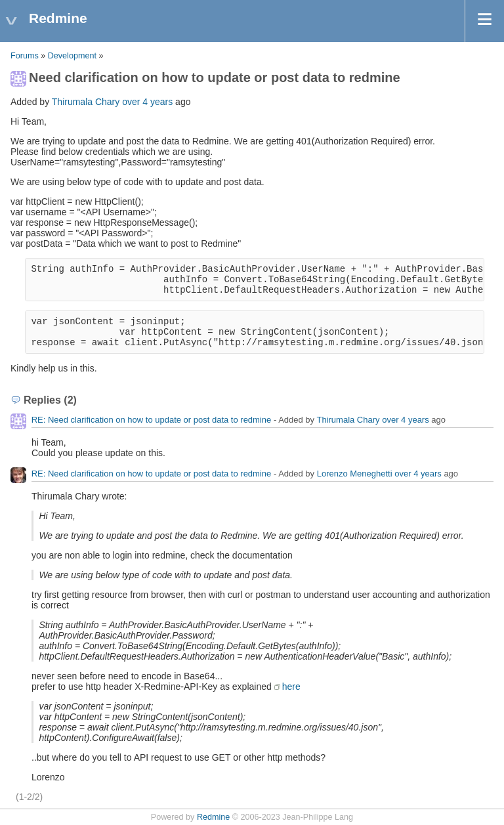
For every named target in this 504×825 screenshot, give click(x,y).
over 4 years (147, 102)
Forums (25, 56)
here (291, 687)
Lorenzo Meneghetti (355, 474)
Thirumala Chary (86, 102)
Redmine (213, 817)
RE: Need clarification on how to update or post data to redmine (152, 420)
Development (72, 56)
